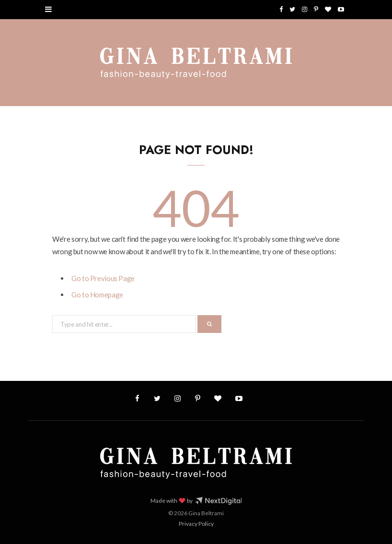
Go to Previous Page (103, 278)
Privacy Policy (196, 524)
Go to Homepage (97, 295)
